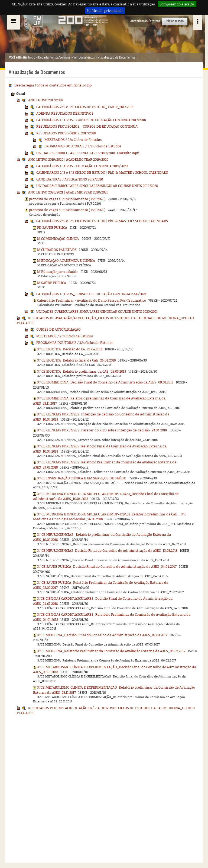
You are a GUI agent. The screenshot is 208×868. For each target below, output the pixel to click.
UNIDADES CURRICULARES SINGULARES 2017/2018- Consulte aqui (88, 153)
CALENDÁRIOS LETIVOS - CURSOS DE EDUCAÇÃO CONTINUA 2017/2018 (91, 120)
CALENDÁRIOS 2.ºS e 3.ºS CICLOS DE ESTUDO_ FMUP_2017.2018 (85, 107)
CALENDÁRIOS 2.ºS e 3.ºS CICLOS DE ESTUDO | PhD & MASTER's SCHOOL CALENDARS (102, 172)
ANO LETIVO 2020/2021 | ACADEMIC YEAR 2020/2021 (68, 192)
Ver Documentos (84, 57)
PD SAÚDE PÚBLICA (52, 227)
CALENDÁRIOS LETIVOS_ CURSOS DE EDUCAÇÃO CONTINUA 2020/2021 (91, 294)
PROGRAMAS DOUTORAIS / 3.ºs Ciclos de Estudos (83, 146)
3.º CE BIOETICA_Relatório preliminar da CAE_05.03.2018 (82, 371)
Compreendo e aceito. (177, 4)
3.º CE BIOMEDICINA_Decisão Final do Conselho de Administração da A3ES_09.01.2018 (105, 382)
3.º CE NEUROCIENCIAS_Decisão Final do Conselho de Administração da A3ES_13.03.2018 (107, 550)
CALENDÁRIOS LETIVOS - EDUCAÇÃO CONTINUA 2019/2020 (82, 166)
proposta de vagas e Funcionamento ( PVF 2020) (67, 199)
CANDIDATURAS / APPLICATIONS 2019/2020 (70, 179)
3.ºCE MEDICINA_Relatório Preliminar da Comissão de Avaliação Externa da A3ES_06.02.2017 (111, 651)
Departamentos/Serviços (54, 57)
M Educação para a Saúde (58, 272)
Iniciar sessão (175, 21)
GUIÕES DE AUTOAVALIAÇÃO (58, 329)
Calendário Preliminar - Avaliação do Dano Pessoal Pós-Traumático (92, 300)
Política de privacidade (105, 11)
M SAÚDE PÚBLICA (52, 283)
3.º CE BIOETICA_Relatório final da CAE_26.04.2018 (76, 360)
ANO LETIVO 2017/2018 (45, 100)
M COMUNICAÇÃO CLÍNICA (58, 238)
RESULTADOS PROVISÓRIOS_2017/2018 (66, 133)
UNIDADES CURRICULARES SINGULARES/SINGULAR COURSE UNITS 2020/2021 (97, 311)
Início (32, 57)
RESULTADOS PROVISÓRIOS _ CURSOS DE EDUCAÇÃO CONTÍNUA (87, 126)
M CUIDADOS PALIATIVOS (57, 250)
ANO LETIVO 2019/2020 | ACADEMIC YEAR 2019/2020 (68, 159)
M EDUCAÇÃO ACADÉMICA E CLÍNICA (66, 260)
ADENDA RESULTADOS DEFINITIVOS (65, 113)
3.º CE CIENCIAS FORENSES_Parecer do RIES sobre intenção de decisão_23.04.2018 (102, 430)
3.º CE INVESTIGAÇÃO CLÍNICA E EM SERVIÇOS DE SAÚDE (82, 478)
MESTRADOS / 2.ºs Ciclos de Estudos (73, 140)
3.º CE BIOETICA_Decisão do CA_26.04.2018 (70, 349)
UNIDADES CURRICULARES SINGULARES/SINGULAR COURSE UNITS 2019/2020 (97, 186)
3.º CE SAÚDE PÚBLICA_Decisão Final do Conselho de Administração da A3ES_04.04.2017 (107, 566)
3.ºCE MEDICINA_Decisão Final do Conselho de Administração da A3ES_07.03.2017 (102, 635)
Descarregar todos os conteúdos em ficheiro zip (53, 85)
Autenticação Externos (145, 21)
